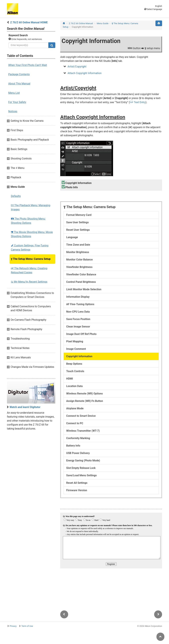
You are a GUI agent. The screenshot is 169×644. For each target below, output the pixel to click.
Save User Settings (77, 222)
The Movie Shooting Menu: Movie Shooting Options (32, 234)
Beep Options (74, 364)
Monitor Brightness (78, 252)
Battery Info (73, 446)
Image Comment (76, 349)
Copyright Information (79, 356)
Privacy (13, 626)
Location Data (74, 386)
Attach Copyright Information (84, 73)
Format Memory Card (79, 215)
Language (72, 237)
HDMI (69, 379)
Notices (13, 111)
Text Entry (140, 102)
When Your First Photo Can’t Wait (28, 65)
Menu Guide (103, 23)
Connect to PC (75, 423)
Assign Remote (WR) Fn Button (85, 401)
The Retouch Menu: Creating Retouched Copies (29, 270)
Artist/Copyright (77, 67)
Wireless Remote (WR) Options (84, 394)
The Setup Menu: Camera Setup (31, 259)
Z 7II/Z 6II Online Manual (81, 23)
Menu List (14, 93)
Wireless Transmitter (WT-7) (83, 431)
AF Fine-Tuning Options (80, 304)
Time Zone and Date (78, 245)
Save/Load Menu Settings (81, 475)
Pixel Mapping (75, 341)
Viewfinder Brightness (79, 267)
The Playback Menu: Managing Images (31, 207)
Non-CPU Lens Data (78, 312)
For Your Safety (17, 102)
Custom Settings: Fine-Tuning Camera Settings (30, 248)
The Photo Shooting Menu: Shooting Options (28, 221)
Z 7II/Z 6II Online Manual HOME (29, 22)
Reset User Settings (78, 230)
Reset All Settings (77, 483)
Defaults (16, 196)
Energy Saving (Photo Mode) (83, 461)
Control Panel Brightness (81, 282)
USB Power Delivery (78, 453)
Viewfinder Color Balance (81, 274)
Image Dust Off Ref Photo (81, 334)
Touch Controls (75, 371)
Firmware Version (77, 490)
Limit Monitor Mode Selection (84, 289)
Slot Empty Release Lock (81, 468)
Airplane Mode (75, 408)
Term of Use (27, 626)
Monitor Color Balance (79, 260)
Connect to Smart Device (81, 416)
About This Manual (19, 84)
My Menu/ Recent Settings (29, 282)
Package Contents (19, 74)
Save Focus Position (78, 319)
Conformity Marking (78, 438)
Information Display (78, 297)
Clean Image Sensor (78, 327)
